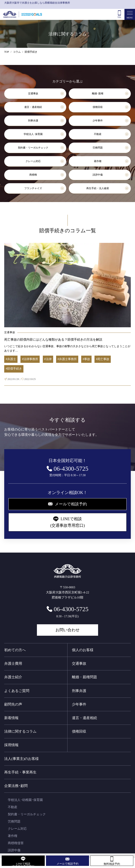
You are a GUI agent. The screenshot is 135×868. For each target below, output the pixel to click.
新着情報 (11, 718)
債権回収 (98, 107)
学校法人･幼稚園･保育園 (25, 800)
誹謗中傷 (98, 175)
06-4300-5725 (71, 609)
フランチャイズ (33, 188)
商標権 (33, 175)
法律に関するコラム (20, 731)
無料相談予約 (112, 864)
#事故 (86, 359)
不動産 (98, 134)
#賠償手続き (14, 369)
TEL (119, 17)
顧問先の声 (13, 704)
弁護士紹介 (13, 677)
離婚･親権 (98, 94)
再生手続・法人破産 (98, 188)
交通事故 (33, 94)
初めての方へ (15, 650)
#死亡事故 (103, 359)
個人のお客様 (83, 650)
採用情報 (11, 745)
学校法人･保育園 (33, 134)
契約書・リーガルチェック (33, 148)
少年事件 (98, 121)
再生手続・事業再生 (20, 772)
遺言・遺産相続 (33, 107)
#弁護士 (11, 359)
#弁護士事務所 (67, 359)
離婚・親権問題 (84, 677)
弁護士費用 (13, 664)
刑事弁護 (33, 121)
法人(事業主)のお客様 (22, 759)
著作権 (98, 161)
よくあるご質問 (17, 691)
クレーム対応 (33, 161)
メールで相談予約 (67, 864)
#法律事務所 (30, 359)
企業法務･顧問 (16, 786)
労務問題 (98, 148)
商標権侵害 (16, 843)
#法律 (48, 359)
